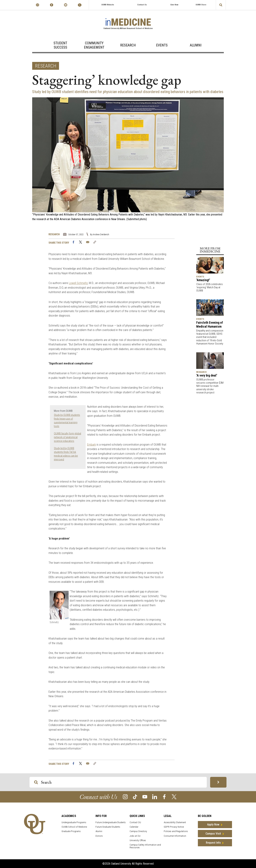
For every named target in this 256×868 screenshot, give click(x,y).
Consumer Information (175, 836)
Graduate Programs (71, 831)
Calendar (134, 827)
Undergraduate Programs (74, 822)
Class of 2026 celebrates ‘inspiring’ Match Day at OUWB (210, 287)
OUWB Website (108, 5)
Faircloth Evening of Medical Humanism (210, 325)
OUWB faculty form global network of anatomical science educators (67, 437)
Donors (99, 836)
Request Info (213, 843)
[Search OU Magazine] (36, 782)
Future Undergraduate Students (111, 822)
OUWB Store (201, 5)
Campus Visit (213, 834)
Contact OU (135, 822)
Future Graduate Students (108, 827)
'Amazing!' (203, 280)
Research (128, 45)
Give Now (174, 5)
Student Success (60, 45)
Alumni (196, 45)
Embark (91, 444)
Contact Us (142, 5)
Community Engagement (94, 45)
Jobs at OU (135, 836)
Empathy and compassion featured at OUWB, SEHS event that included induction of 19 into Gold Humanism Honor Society (210, 337)
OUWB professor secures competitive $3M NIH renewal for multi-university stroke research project (210, 386)
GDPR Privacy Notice (174, 827)
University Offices (138, 840)
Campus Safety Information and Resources (145, 846)
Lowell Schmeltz (78, 283)
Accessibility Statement (175, 822)
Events (162, 45)
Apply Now (213, 824)
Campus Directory (138, 831)
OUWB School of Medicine (74, 827)
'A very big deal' (207, 375)
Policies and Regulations (176, 831)
